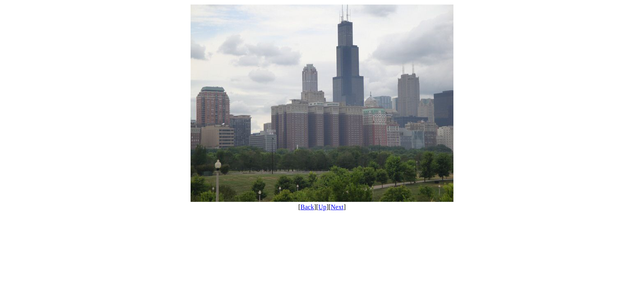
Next (337, 207)
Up (322, 207)
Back (307, 207)
